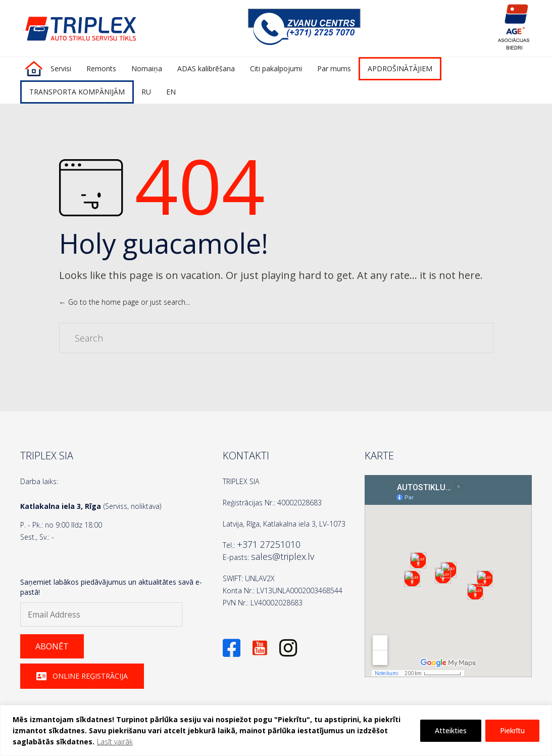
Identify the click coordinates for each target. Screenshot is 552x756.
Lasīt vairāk (115, 742)
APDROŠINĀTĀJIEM (400, 68)
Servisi (61, 68)
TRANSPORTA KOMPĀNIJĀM (77, 92)
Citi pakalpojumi (276, 68)
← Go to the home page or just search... (124, 302)
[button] (52, 646)
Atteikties (451, 730)
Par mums (334, 68)
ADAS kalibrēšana (206, 68)
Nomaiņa (147, 68)
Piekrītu (512, 730)
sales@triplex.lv (283, 556)
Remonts (101, 68)
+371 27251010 (269, 544)
